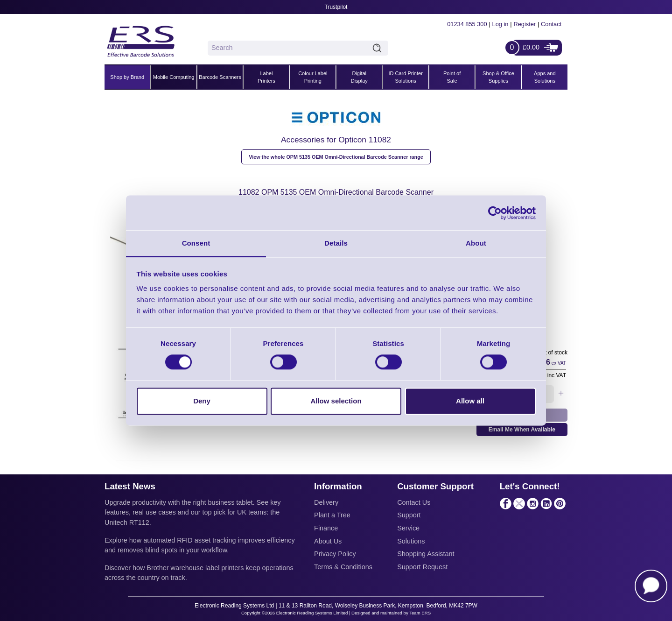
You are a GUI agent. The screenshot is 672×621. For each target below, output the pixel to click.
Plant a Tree (332, 515)
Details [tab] (336, 243)
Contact (551, 24)
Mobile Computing (174, 77)
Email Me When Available (522, 430)
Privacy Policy (335, 554)
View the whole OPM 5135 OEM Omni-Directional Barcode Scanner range (336, 157)
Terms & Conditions (343, 567)
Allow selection (336, 401)
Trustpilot (336, 7)
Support (409, 515)
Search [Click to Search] (379, 48)
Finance (326, 528)
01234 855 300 (467, 24)
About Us (328, 541)
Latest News (130, 486)
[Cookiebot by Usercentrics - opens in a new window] (495, 213)
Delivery (326, 502)
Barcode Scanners (220, 77)
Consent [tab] (196, 243)
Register (525, 24)
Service (408, 528)
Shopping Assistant (426, 554)
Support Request (422, 567)
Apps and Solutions (545, 77)
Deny (202, 401)
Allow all (470, 401)
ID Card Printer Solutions (405, 77)
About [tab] (476, 243)
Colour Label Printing (313, 77)
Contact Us (414, 502)
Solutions (411, 541)
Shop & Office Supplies (498, 77)
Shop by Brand (127, 77)
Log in (500, 24)
